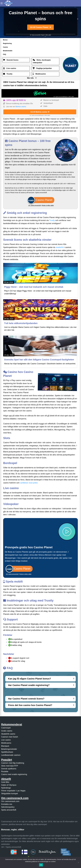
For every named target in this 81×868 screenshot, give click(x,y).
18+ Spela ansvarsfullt (35, 35)
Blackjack (5, 746)
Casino (5, 47)
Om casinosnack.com (10, 801)
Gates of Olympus (9, 785)
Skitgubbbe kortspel (9, 794)
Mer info (30, 78)
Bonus (5, 40)
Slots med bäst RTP (10, 766)
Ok (41, 865)
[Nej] (78, 862)
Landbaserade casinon (11, 755)
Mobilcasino (6, 743)
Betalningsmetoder (9, 749)
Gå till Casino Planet (40, 27)
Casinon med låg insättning (13, 763)
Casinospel (6, 728)
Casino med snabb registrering (14, 774)
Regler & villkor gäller (46, 35)
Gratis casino (7, 731)
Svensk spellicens (9, 769)
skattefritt (60, 247)
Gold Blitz (5, 782)
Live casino (6, 740)
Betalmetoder (8, 51)
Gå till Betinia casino (40, 112)
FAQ (4, 54)
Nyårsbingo (6, 788)
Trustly (52, 220)
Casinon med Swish (10, 737)
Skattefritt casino (8, 734)
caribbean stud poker (29, 483)
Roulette (5, 772)
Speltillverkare (7, 752)
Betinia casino (21, 107)
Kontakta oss (7, 804)
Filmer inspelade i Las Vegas (13, 791)
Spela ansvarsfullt (9, 810)
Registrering (7, 43)
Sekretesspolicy (8, 807)
